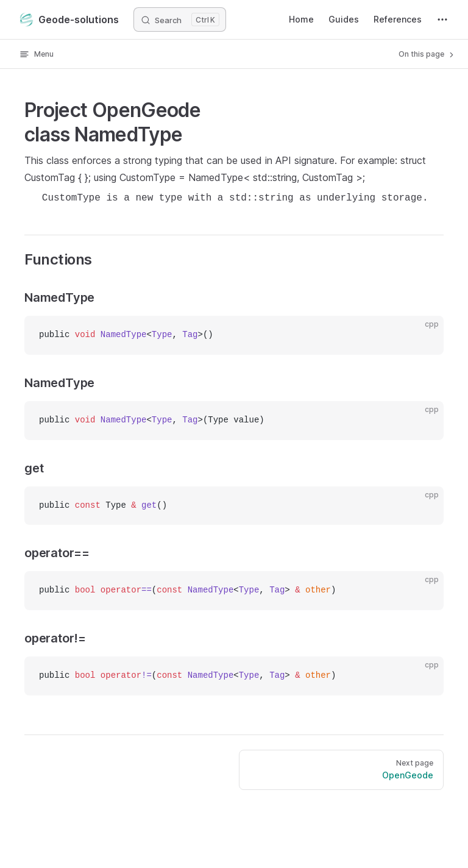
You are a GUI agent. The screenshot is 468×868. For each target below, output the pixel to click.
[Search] (180, 20)
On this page (427, 54)
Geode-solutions (69, 20)
